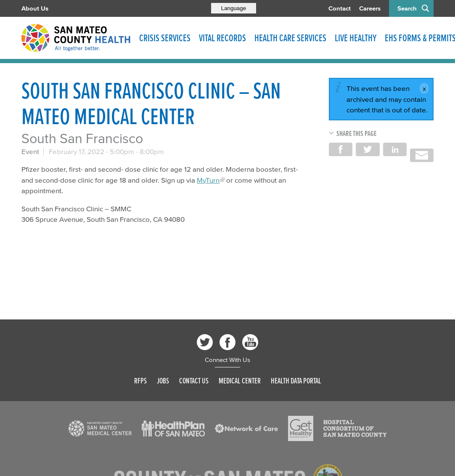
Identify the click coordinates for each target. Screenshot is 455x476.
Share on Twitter (368, 149)
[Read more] (100, 428)
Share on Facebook (341, 149)
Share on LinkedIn (395, 149)
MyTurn (208, 180)
